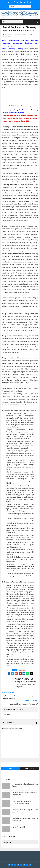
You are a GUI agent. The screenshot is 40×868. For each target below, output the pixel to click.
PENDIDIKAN (7, 37)
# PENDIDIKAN (23, 670)
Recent (10, 768)
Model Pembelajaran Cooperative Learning (22, 115)
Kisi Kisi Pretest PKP (19, 827)
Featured (30, 768)
